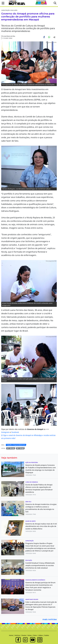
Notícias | (18, 635)
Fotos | (36, 635)
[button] (2, 3)
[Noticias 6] (33, 423)
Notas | (30, 635)
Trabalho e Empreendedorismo (16, 445)
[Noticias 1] (22, 423)
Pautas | (25, 635)
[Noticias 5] (29, 423)
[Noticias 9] (36, 423)
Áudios (47, 635)
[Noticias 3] (25, 423)
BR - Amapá (20, 448)
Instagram (6, 432)
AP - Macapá (11, 448)
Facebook (15, 432)
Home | (12, 635)
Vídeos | (41, 635)
